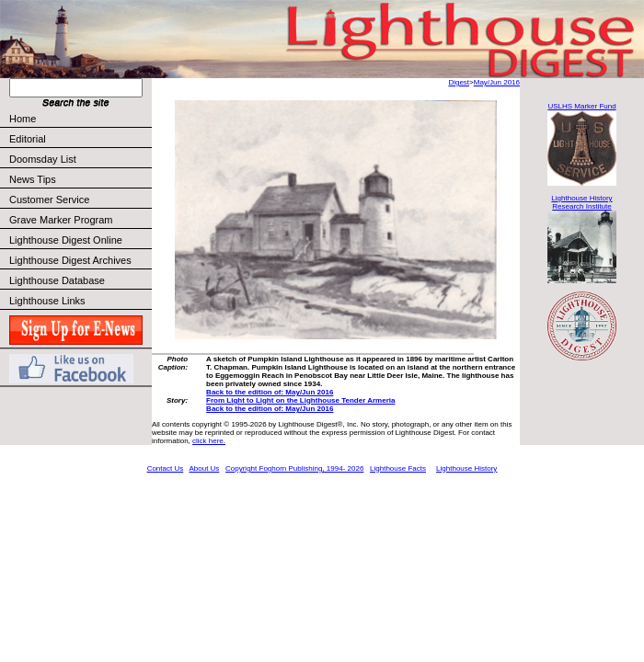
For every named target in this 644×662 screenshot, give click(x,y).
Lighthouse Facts (398, 468)
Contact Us (166, 468)
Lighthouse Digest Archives (70, 260)
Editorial (80, 139)
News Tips (33, 179)
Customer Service (80, 200)
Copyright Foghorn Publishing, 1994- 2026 (294, 468)
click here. (209, 441)
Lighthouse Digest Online (66, 240)
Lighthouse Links (47, 301)
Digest (459, 82)
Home (23, 119)
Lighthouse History (466, 468)
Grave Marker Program (61, 220)
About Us (204, 468)
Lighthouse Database (57, 280)
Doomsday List (43, 159)
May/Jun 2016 (497, 82)
